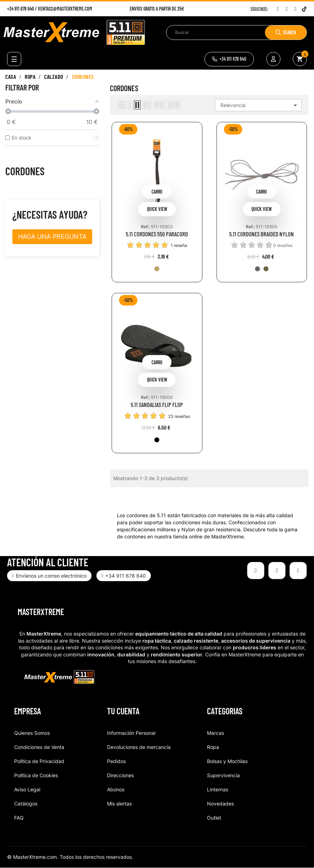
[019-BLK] (157, 440)
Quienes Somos (32, 733)
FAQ (19, 818)
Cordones (25, 171)
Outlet (214, 818)
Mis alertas (119, 804)
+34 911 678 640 (20, 9)
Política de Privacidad (39, 761)
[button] (229, 59)
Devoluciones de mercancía (139, 747)
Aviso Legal (27, 789)
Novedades (220, 804)
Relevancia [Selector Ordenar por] (260, 105)
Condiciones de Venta (39, 747)
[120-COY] (157, 269)
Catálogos (26, 804)
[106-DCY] (266, 269)
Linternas (218, 789)
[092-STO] (257, 269)
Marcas (215, 733)
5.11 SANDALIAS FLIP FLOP (157, 405)
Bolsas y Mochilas (227, 761)
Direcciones (120, 775)
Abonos (116, 789)
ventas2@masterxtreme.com (65, 9)
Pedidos (116, 761)
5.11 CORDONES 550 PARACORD (157, 234)
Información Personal (131, 733)
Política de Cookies (36, 775)
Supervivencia (223, 775)
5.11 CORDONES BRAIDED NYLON (262, 234)
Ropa (213, 747)
